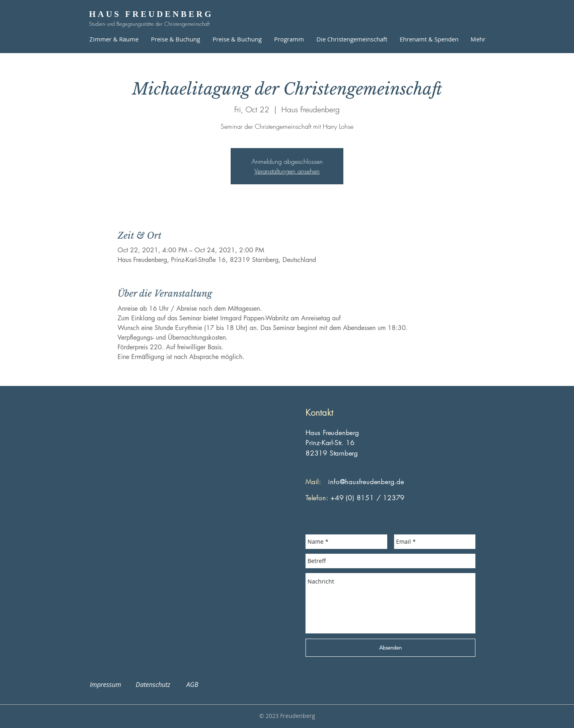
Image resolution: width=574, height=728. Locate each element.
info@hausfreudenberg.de (366, 482)
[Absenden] (390, 648)
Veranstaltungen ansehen (287, 171)
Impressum (110, 685)
